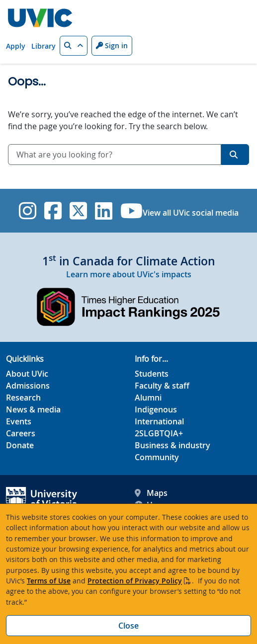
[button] (74, 46)
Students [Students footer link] (152, 374)
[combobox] (115, 155)
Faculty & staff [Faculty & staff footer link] (162, 386)
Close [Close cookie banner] (128, 626)
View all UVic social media (191, 213)
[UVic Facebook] (53, 211)
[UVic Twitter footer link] (78, 211)
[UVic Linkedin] (104, 211)
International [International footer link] (159, 421)
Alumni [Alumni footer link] (148, 398)
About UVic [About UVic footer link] (27, 374)
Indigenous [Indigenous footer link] (156, 409)
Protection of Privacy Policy (135, 581)
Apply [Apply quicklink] (16, 46)
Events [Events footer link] (19, 421)
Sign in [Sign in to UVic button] (112, 45)
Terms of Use (49, 581)
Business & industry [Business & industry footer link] (172, 445)
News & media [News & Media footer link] (33, 409)
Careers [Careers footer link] (21, 433)
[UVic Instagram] (28, 211)
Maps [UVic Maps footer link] (151, 493)
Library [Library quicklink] (43, 46)
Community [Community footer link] (157, 457)
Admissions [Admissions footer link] (28, 386)
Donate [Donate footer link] (20, 445)
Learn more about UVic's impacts (129, 274)
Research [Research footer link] (23, 398)
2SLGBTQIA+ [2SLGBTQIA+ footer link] (159, 433)
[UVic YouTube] (131, 211)
